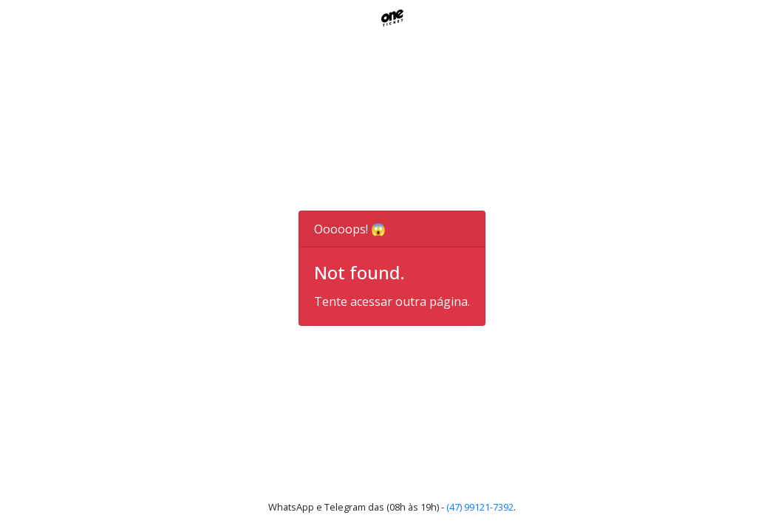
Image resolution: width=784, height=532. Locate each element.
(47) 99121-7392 (480, 507)
